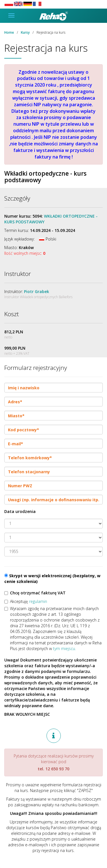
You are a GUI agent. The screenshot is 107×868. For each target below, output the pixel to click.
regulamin (38, 601)
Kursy (25, 32)
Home (9, 32)
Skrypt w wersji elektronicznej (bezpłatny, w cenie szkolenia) (52, 579)
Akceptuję (26, 601)
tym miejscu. (64, 649)
